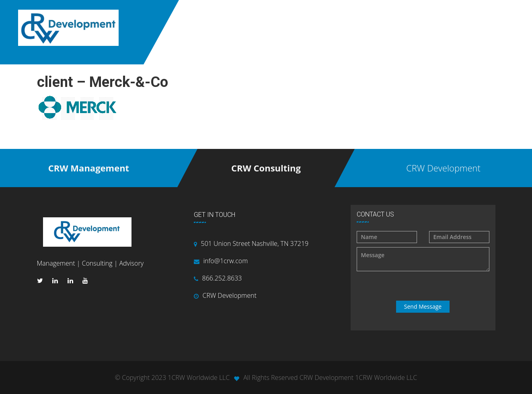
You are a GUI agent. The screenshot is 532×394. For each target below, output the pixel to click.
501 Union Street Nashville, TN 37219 (255, 243)
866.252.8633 (222, 278)
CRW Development (230, 295)
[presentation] (424, 286)
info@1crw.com (226, 261)
